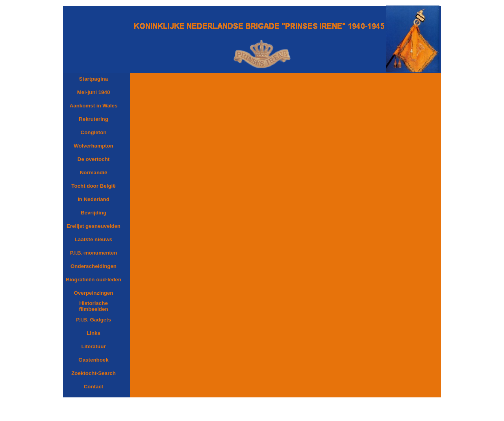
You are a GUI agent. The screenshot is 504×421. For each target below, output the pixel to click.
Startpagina (94, 79)
